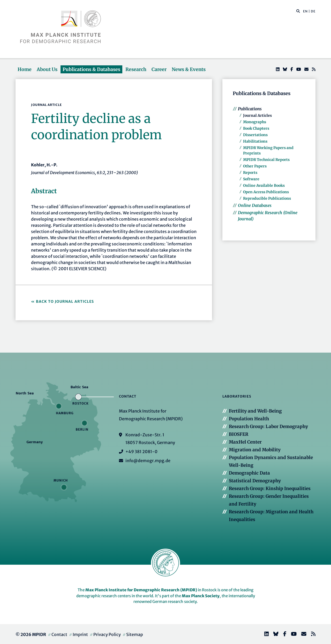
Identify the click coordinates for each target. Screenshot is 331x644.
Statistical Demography (255, 481)
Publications (250, 109)
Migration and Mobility (255, 450)
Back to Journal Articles (65, 301)
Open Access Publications (266, 192)
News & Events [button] (189, 69)
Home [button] (25, 69)
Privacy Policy (107, 634)
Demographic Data (249, 473)
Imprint (80, 634)
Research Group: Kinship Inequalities (270, 488)
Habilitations (255, 141)
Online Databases (255, 205)
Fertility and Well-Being (255, 411)
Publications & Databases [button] (91, 69)
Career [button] (159, 69)
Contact (59, 634)
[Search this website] (295, 11)
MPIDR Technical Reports (266, 160)
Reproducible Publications (267, 198)
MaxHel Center (245, 442)
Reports (250, 173)
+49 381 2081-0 (141, 452)
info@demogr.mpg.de (148, 461)
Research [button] (136, 69)
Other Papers (255, 166)
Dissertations (255, 135)
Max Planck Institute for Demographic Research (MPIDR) (141, 590)
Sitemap (135, 634)
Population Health (249, 419)
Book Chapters (256, 128)
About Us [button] (47, 69)
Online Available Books (264, 185)
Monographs (255, 122)
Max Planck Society (201, 596)
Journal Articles (257, 115)
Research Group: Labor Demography (268, 426)
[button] (298, 11)
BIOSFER (239, 434)
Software (251, 179)
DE (313, 11)
